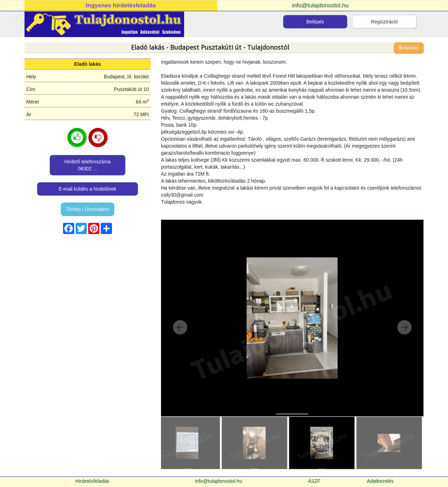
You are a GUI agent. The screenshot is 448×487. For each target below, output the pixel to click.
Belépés (315, 22)
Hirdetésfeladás (92, 481)
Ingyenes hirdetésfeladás (121, 5)
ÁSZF (314, 481)
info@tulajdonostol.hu (321, 5)
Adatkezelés (380, 481)
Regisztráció (384, 22)
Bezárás (409, 48)
